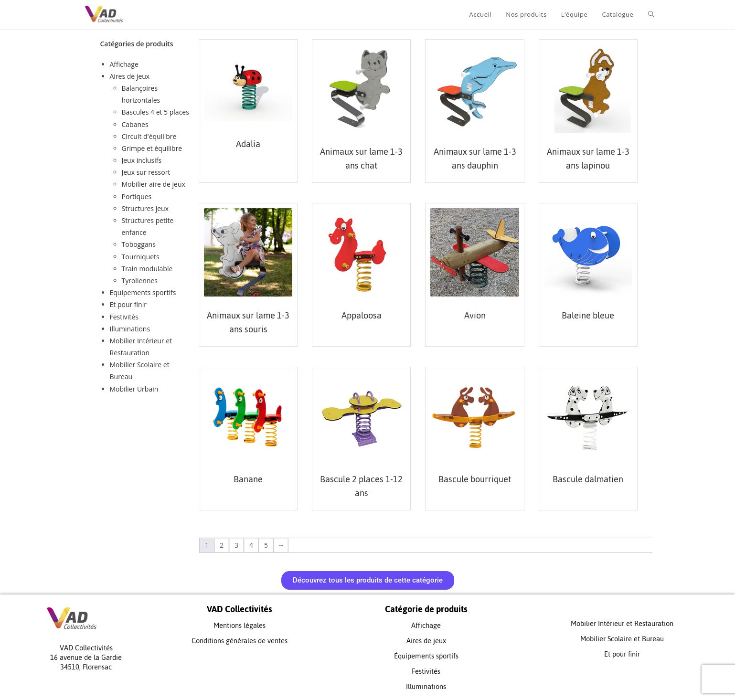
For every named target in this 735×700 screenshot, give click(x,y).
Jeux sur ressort (146, 172)
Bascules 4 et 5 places (155, 112)
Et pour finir (128, 304)
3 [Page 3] (236, 545)
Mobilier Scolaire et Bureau (622, 639)
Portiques (137, 196)
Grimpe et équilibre (152, 148)
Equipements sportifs (143, 292)
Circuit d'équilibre (149, 136)
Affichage (124, 64)
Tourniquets (141, 257)
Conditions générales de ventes (240, 641)
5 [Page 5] (266, 545)
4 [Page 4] (251, 545)
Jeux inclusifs (142, 160)
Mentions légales (240, 625)
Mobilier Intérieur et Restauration (622, 623)
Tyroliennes (140, 281)
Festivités (124, 317)
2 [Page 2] (222, 545)
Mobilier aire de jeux (154, 184)
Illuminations (130, 329)
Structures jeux (145, 208)
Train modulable (147, 269)
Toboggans (139, 244)
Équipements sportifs (426, 656)
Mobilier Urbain (134, 389)
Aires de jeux (130, 76)
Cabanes (135, 124)
